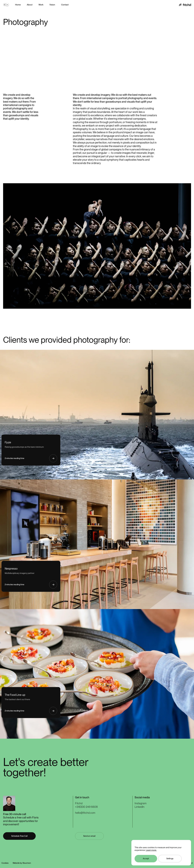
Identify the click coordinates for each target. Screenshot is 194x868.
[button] (89, 836)
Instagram (141, 803)
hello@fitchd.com (85, 813)
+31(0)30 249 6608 (86, 807)
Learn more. (151, 850)
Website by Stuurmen (22, 863)
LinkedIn (140, 807)
